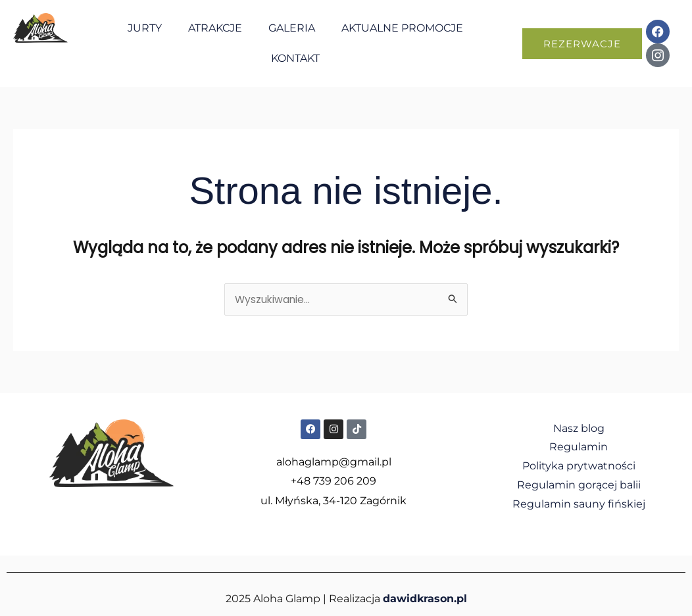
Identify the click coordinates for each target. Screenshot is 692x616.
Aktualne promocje (402, 28)
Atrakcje (215, 28)
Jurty (145, 28)
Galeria (292, 28)
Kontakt (295, 58)
